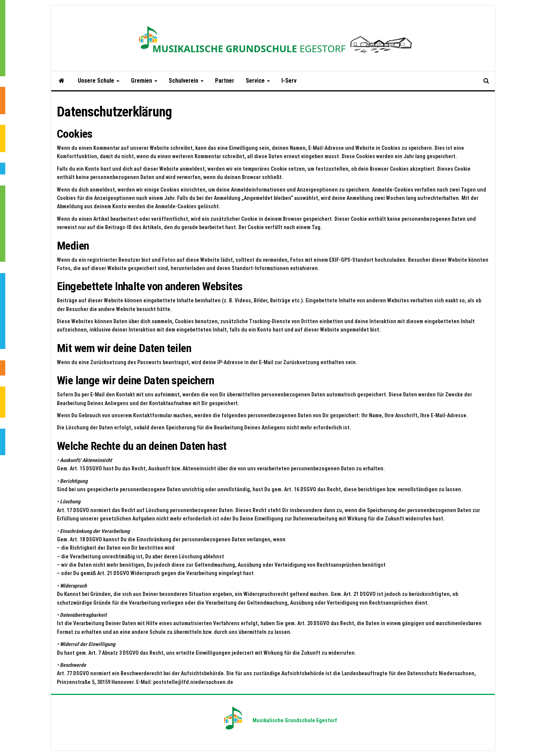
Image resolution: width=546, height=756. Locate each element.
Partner (225, 81)
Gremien (144, 81)
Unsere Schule (99, 81)
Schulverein (186, 81)
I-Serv (289, 81)
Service (258, 81)
